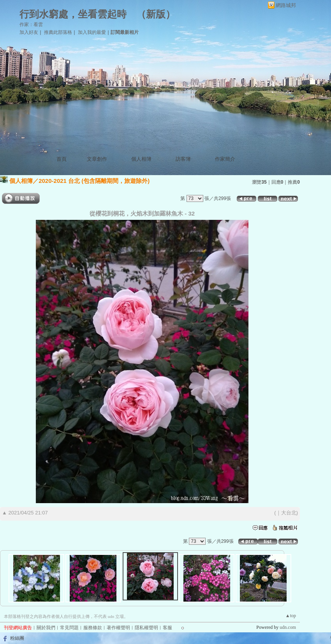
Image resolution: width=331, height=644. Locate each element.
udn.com (288, 627)
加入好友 (29, 32)
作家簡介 (225, 159)
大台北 (289, 513)
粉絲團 (17, 638)
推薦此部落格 (58, 32)
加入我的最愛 (92, 32)
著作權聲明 (118, 628)
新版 (156, 14)
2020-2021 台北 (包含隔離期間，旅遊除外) (94, 181)
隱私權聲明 (146, 628)
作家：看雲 (31, 25)
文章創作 (97, 159)
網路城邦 (286, 5)
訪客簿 (183, 159)
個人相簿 (141, 159)
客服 (167, 628)
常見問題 (69, 628)
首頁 (62, 159)
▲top (291, 616)
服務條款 (93, 628)
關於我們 (46, 628)
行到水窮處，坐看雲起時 (73, 14)
